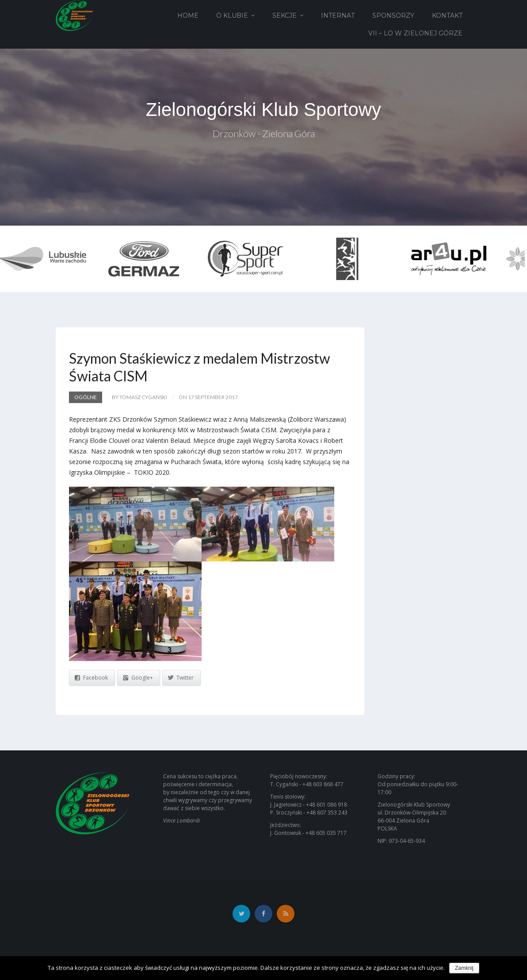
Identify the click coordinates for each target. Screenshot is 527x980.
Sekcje (285, 15)
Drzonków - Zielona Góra (264, 133)
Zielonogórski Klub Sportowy (263, 110)
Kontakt (447, 15)
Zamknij (464, 968)
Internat (338, 15)
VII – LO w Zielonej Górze (415, 33)
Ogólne (86, 397)
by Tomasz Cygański (139, 397)
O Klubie (232, 15)
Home (188, 15)
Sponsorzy (393, 15)
